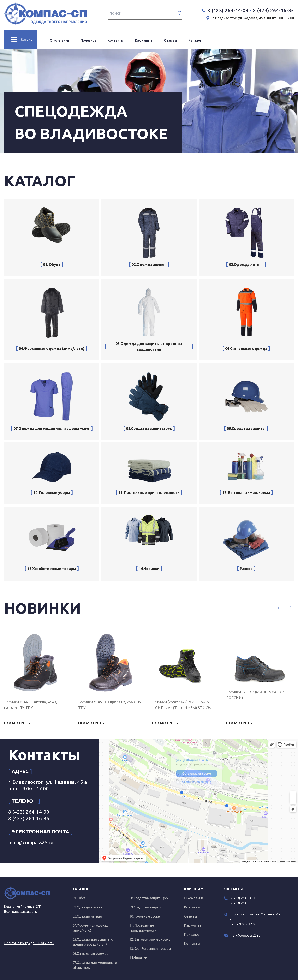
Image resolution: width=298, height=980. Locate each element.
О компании (59, 40)
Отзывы (170, 40)
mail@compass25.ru (31, 842)
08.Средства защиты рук (149, 898)
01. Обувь (80, 898)
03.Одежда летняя (87, 916)
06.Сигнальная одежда (90, 954)
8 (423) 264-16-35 (273, 10)
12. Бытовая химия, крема (150, 939)
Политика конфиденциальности (29, 943)
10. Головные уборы (145, 916)
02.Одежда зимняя (87, 907)
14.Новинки (138, 958)
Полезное (88, 40)
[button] (280, 608)
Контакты (116, 40)
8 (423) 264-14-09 (228, 10)
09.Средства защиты (146, 907)
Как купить (144, 40)
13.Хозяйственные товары (150, 949)
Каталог (195, 40)
